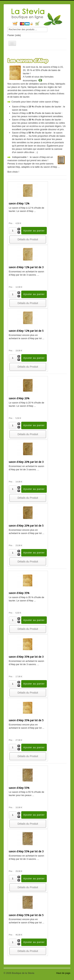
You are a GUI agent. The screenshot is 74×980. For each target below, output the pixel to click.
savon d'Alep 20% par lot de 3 (26, 462)
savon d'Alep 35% (19, 593)
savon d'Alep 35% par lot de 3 (26, 657)
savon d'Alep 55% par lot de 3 (26, 851)
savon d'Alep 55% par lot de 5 (26, 915)
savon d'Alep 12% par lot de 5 (26, 331)
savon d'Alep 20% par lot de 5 (26, 526)
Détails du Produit (28, 239)
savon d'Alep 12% (19, 203)
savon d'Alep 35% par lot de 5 (26, 720)
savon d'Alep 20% (19, 398)
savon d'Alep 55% (19, 788)
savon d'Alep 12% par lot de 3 (26, 267)
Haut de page (63, 973)
